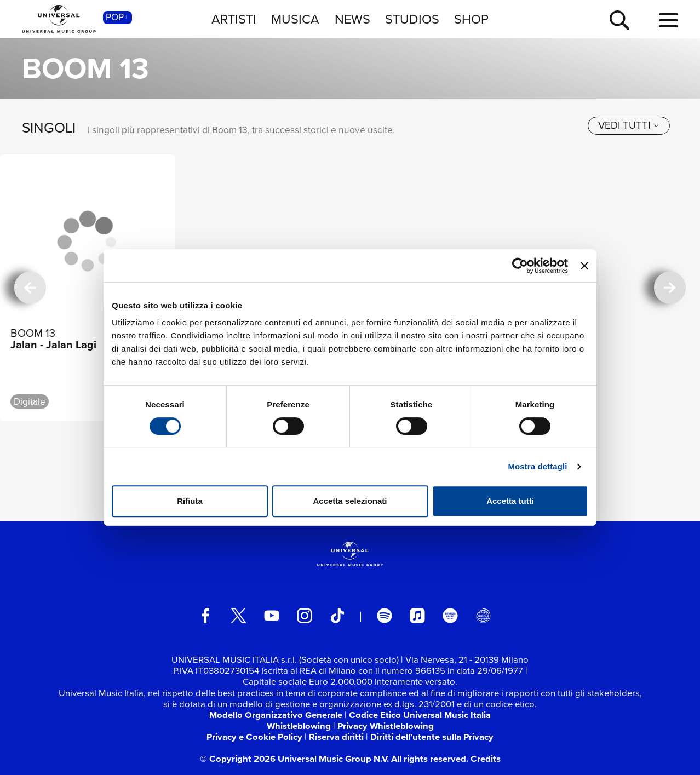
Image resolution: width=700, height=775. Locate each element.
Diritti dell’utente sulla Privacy (432, 737)
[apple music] (417, 616)
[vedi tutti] (629, 126)
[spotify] (385, 616)
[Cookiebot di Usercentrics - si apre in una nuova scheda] (520, 266)
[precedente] (30, 288)
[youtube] (272, 616)
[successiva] (670, 288)
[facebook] (205, 616)
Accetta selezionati (350, 501)
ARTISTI (234, 19)
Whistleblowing (299, 726)
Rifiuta (190, 501)
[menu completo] (669, 21)
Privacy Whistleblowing (386, 726)
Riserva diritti (336, 737)
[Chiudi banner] (584, 266)
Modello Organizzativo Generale (276, 715)
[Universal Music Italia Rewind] (483, 616)
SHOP (471, 19)
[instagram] (305, 616)
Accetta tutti (510, 501)
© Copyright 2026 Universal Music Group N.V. (294, 759)
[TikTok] (337, 616)
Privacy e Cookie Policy (254, 737)
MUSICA (295, 19)
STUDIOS (412, 19)
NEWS (352, 19)
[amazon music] (450, 616)
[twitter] (239, 616)
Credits (486, 759)
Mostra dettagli (537, 466)
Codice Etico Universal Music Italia (420, 715)
